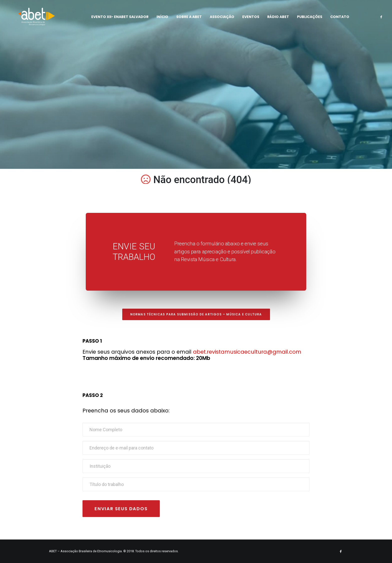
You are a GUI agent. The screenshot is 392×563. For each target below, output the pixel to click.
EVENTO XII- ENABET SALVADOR (117, 19)
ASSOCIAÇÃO (219, 19)
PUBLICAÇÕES (307, 19)
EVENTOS (248, 19)
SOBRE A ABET (186, 19)
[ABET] (32, 19)
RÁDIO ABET (275, 19)
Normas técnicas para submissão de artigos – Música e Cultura (196, 314)
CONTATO (337, 19)
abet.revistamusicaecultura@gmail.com (247, 352)
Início (159, 19)
